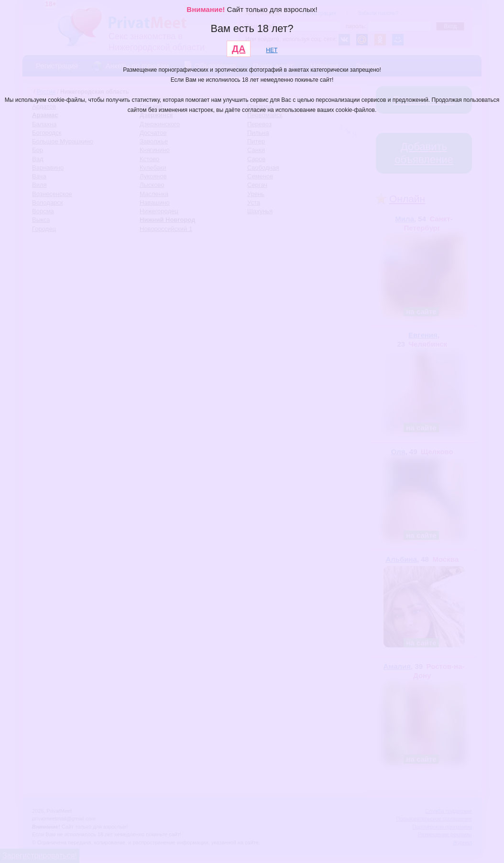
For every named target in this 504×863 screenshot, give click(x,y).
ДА (239, 49)
